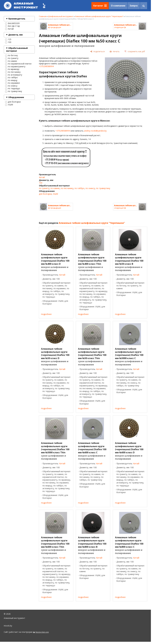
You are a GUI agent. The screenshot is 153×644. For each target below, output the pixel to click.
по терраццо (13, 88)
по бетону (11, 55)
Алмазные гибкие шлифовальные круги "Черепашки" (99, 16)
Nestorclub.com (42, 632)
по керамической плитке (18, 64)
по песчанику (13, 72)
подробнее (46, 314)
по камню (11, 61)
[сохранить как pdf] (135, 51)
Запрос (134, 6)
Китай (9, 29)
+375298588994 (46, 66)
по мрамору (12, 69)
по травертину (14, 91)
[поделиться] (97, 51)
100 (8, 42)
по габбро (11, 77)
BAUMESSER (12, 23)
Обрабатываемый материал (17, 49)
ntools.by (8, 626)
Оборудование (16, 97)
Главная (43, 16)
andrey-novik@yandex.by (95, 131)
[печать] (115, 51)
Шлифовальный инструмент (61, 16)
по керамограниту (15, 67)
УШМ (9, 105)
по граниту (12, 58)
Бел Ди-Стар (13, 26)
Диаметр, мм (15, 35)
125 (8, 39)
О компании (118, 6)
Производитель (17, 19)
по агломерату (14, 75)
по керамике (13, 83)
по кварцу (11, 80)
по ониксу (11, 86)
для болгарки (13, 102)
